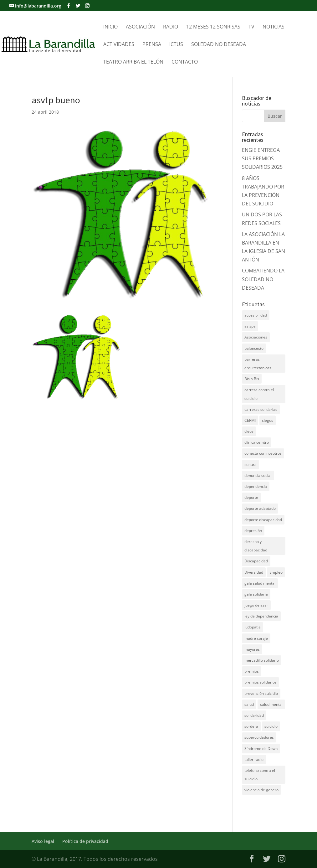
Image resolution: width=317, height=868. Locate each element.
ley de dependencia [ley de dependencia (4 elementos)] (261, 616)
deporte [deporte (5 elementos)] (251, 497)
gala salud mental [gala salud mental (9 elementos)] (260, 583)
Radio (171, 27)
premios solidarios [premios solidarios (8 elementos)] (261, 682)
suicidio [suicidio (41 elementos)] (271, 726)
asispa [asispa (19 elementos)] (250, 326)
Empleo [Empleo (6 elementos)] (276, 572)
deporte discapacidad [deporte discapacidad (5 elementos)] (263, 520)
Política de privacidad (85, 841)
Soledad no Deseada (219, 45)
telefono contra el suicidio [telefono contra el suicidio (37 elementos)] (260, 775)
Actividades (119, 45)
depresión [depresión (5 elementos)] (253, 531)
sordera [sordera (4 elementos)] (251, 726)
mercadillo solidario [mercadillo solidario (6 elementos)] (262, 660)
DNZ (247, 809)
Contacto (185, 62)
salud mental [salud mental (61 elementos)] (271, 704)
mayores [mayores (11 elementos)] (252, 649)
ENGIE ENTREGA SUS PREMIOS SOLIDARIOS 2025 (262, 158)
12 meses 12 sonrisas (213, 27)
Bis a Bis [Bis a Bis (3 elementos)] (252, 379)
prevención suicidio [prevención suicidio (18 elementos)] (261, 693)
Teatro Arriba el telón (133, 62)
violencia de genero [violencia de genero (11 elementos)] (261, 790)
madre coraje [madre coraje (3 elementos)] (256, 638)
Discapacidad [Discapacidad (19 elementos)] (256, 561)
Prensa (152, 45)
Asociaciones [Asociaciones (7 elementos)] (256, 337)
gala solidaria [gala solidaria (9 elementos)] (256, 594)
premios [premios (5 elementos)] (252, 671)
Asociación (140, 27)
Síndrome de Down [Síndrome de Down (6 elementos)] (261, 749)
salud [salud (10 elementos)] (249, 704)
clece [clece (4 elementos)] (249, 431)
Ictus (176, 45)
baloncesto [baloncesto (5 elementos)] (254, 348)
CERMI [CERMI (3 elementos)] (250, 420)
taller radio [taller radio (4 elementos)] (254, 759)
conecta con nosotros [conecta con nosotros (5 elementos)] (263, 453)
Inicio (110, 27)
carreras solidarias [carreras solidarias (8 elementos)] (261, 409)
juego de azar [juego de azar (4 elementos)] (256, 605)
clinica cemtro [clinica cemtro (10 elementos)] (257, 442)
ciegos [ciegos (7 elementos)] (268, 420)
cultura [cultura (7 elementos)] (251, 465)
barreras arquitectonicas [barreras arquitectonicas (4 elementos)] (258, 364)
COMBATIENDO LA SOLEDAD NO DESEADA (263, 279)
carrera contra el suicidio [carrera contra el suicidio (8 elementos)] (259, 394)
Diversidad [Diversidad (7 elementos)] (254, 572)
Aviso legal (43, 841)
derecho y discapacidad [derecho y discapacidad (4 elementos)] (256, 546)
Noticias (274, 27)
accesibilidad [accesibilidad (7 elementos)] (256, 315)
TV (251, 27)
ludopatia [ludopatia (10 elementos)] (253, 627)
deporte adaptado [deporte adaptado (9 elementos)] (260, 508)
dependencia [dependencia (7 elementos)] (256, 486)
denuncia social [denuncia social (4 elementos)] (258, 475)
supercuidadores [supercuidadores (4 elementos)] (259, 737)
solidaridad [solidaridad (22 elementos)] (254, 715)
